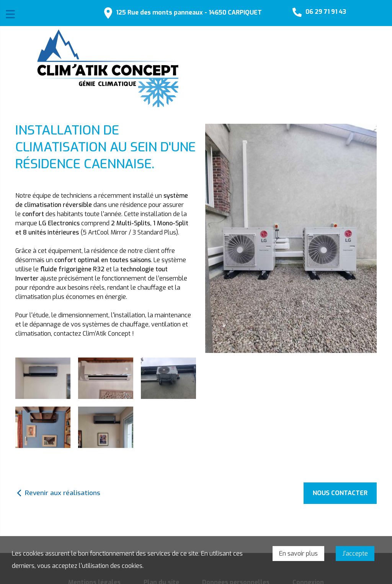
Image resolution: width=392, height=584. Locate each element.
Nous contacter (340, 493)
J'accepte (355, 554)
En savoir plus (298, 554)
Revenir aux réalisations (63, 493)
